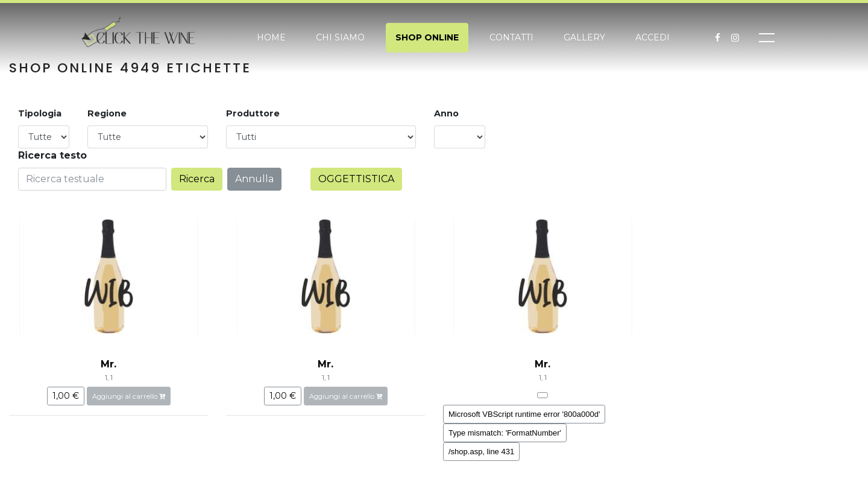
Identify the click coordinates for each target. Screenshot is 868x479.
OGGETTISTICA (356, 179)
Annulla (254, 179)
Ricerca (197, 179)
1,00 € (66, 396)
